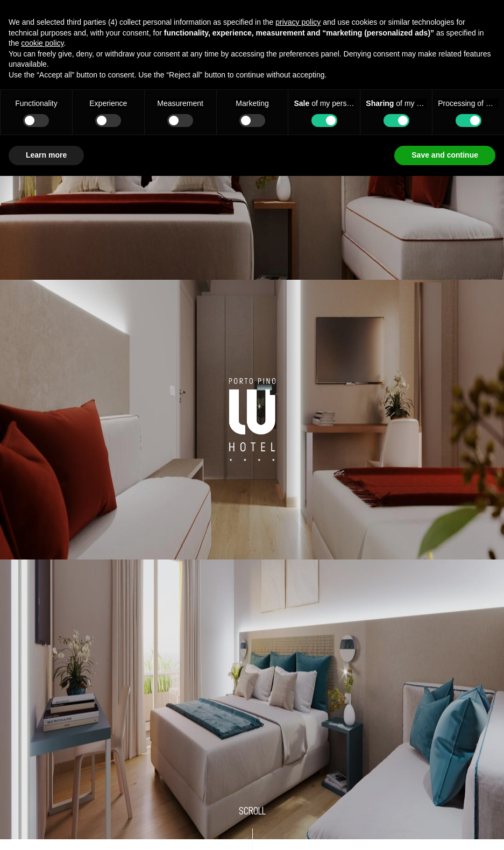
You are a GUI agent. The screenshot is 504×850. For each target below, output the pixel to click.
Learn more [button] (46, 155)
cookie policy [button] (42, 43)
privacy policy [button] (298, 22)
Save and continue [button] (445, 155)
